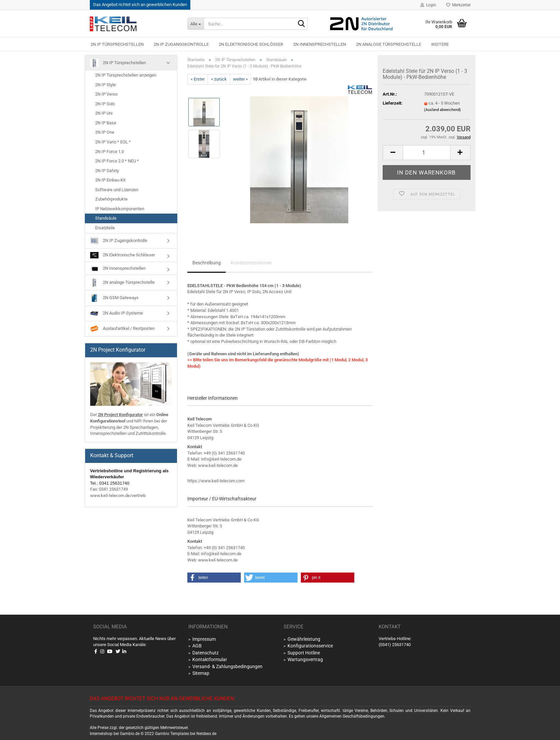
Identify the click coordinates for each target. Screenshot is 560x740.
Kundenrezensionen (251, 263)
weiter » (240, 79)
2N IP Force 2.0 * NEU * (117, 161)
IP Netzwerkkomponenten (120, 209)
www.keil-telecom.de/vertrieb (118, 496)
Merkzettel (458, 5)
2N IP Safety (107, 171)
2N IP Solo (105, 104)
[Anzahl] (426, 153)
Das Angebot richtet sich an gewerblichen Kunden (140, 5)
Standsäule (106, 218)
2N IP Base (106, 123)
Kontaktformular (210, 659)
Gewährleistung (304, 639)
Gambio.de (130, 734)
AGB (197, 646)
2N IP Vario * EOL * (113, 142)
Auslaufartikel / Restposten (122, 329)
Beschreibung (207, 263)
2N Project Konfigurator (120, 415)
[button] (393, 153)
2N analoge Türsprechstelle (389, 44)
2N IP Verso (106, 94)
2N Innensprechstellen (320, 44)
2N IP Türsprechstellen (117, 44)
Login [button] (428, 5)
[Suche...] (196, 24)
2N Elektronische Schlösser (251, 44)
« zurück (219, 79)
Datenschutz (206, 653)
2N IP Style (106, 85)
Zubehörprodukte (111, 199)
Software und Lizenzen (117, 190)
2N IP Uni (104, 113)
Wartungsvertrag (305, 659)
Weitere (440, 44)
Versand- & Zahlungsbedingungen (227, 666)
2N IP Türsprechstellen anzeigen (126, 75)
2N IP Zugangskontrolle (181, 44)
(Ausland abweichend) (442, 110)
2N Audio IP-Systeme (117, 313)
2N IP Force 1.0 (110, 152)
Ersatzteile (105, 228)
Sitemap (201, 673)
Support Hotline (304, 653)
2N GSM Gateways (114, 298)
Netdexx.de (206, 734)
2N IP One (105, 132)
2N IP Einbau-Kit (110, 180)
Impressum (204, 639)
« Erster (198, 79)
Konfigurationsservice (310, 646)
